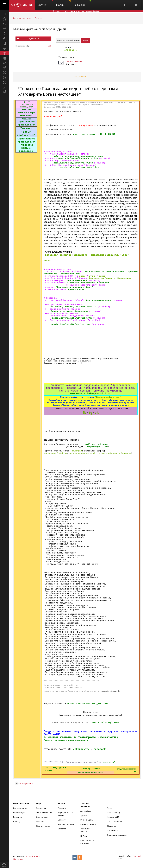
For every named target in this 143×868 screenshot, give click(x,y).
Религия (38, 18)
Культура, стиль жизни (23, 18)
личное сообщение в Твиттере (114, 453)
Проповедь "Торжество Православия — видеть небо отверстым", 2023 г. (87, 255)
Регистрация (19, 813)
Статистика (66, 57)
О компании (41, 808)
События (62, 829)
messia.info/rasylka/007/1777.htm (73, 163)
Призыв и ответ (77, 290)
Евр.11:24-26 (81, 134)
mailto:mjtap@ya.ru (96, 444)
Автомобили (86, 811)
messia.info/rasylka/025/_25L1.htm (87, 704)
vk (97, 412)
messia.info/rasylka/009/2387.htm (71, 324)
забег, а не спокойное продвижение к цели (78, 156)
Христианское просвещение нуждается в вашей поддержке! (26, 145)
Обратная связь (43, 826)
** (91, 768)
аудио (92, 276)
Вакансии (40, 821)
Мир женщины (87, 820)
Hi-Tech (84, 836)
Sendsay (62, 820)
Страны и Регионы (115, 821)
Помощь (17, 821)
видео (47, 260)
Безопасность (42, 817)
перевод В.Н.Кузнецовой (110, 691)
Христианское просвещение (26, 122)
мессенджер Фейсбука (55, 453)
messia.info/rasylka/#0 (105, 723)
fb (84, 412)
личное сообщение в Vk (82, 453)
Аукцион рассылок (66, 824)
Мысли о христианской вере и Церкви (40, 29)
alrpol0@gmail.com (97, 447)
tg (90, 412)
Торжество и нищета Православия (70, 311)
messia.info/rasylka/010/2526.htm (72, 318)
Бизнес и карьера (88, 824)
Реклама (62, 808)
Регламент (18, 817)
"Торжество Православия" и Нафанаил (88, 283)
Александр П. (71, 50)
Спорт (109, 808)
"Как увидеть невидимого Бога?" (74, 287)
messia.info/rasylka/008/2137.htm (78, 158)
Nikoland (137, 856)
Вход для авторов (21, 808)
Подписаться (33, 39)
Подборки (82, 3)
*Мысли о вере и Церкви (26, 113)
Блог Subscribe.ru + (44, 813)
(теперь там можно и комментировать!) (66, 740)
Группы (63, 3)
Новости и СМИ (113, 817)
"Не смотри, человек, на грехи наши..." (73, 307)
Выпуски (45, 3)
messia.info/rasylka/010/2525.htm (79, 167)
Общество (111, 826)
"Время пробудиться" (108, 397)
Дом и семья (112, 830)
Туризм (84, 815)
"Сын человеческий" (77, 281)
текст (102, 276)
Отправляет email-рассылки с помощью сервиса (76, 11)
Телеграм (77, 451)
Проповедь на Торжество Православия (110, 278)
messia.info (109, 762)
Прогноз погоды (114, 813)
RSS (50, 46)
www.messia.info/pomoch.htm (90, 394)
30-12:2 (93, 134)
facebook (100, 749)
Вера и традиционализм (98, 300)
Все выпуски (80, 77)
